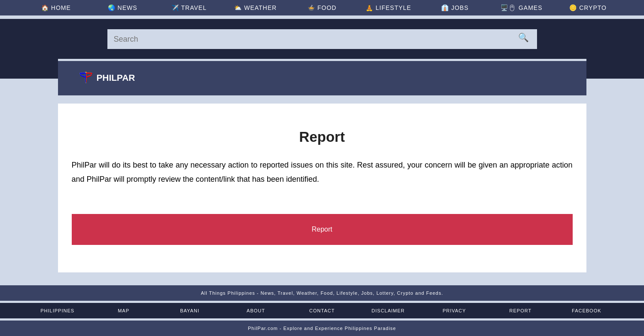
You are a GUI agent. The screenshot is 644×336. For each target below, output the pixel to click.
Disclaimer (388, 311)
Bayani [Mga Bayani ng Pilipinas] (190, 311)
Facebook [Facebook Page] (587, 311)
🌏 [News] (123, 8)
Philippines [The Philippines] (57, 311)
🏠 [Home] (56, 8)
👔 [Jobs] (455, 8)
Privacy (454, 311)
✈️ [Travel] (189, 8)
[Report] (322, 229)
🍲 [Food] (322, 8)
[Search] (322, 39)
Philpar (107, 77)
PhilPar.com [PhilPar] (263, 328)
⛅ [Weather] (255, 8)
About (256, 311)
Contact (322, 311)
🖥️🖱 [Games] (521, 8)
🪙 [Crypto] (588, 8)
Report (521, 311)
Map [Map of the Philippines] (124, 311)
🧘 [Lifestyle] (388, 8)
